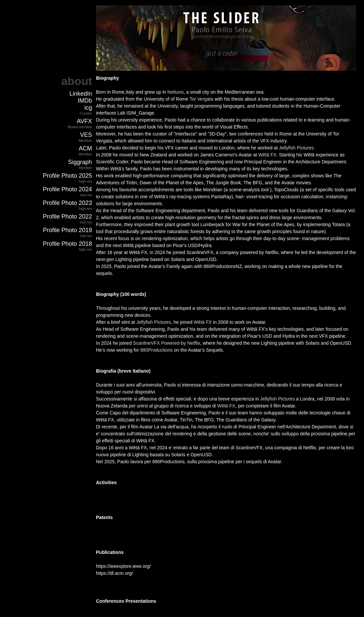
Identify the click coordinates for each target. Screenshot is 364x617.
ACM (85, 148)
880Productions (157, 350)
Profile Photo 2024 (67, 189)
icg (88, 108)
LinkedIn (81, 94)
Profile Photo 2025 (67, 176)
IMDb (85, 101)
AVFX (84, 121)
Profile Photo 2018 (67, 244)
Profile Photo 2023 (67, 203)
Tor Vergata (201, 99)
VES (86, 135)
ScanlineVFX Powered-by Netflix (166, 343)
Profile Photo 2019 (67, 230)
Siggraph (80, 162)
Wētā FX (267, 155)
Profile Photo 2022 (67, 217)
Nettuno (176, 92)
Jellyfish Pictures (296, 148)
